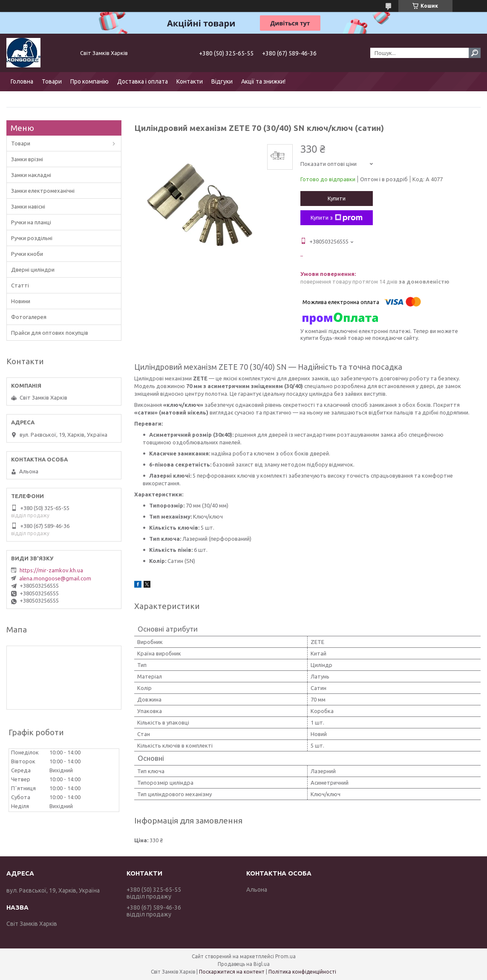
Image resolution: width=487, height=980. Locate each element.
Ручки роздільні (32, 238)
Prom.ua (285, 956)
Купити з (337, 218)
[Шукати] (475, 53)
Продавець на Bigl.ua (244, 964)
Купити (337, 198)
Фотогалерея (29, 317)
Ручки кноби (27, 254)
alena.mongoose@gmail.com (55, 578)
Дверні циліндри (33, 270)
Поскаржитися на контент (232, 972)
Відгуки (222, 81)
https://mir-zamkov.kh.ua (51, 570)
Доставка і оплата (143, 81)
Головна (22, 81)
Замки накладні (31, 175)
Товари (52, 81)
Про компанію (89, 81)
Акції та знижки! (263, 81)
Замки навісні (28, 206)
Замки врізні (27, 159)
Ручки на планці (31, 222)
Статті (20, 285)
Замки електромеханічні (43, 191)
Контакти (190, 81)
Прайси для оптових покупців (50, 333)
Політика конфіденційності (302, 972)
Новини (21, 301)
